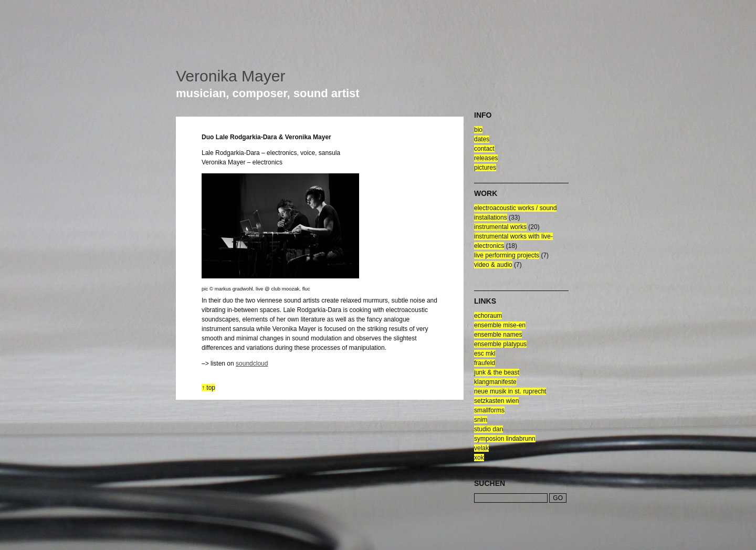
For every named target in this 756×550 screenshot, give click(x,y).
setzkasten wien (496, 401)
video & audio (493, 265)
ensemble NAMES (498, 335)
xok (479, 458)
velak (481, 448)
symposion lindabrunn (505, 439)
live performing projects (507, 255)
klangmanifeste (495, 382)
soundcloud (252, 364)
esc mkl (485, 354)
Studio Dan (489, 429)
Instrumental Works (500, 227)
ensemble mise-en (500, 325)
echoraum (488, 316)
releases (486, 158)
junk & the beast (497, 372)
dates (482, 139)
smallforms (489, 410)
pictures (485, 168)
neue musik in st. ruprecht (510, 391)
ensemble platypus (500, 344)
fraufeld (485, 363)
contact (484, 149)
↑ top (208, 388)
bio (478, 130)
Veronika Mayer (230, 76)
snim (481, 420)
